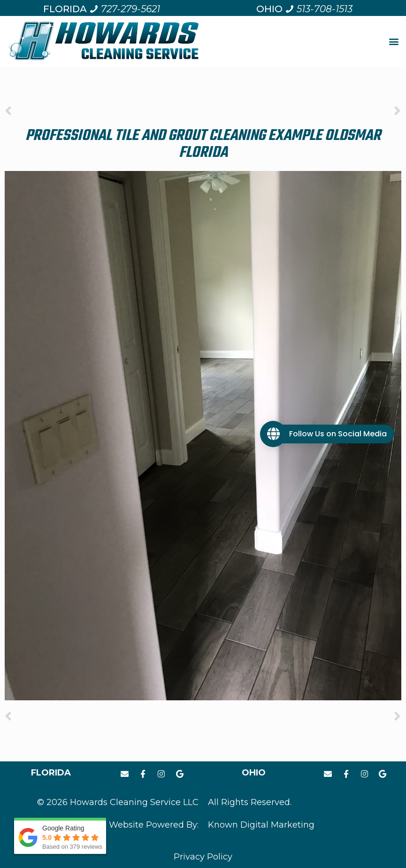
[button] (394, 42)
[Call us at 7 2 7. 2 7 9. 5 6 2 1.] (125, 9)
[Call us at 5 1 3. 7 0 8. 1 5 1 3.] (319, 9)
